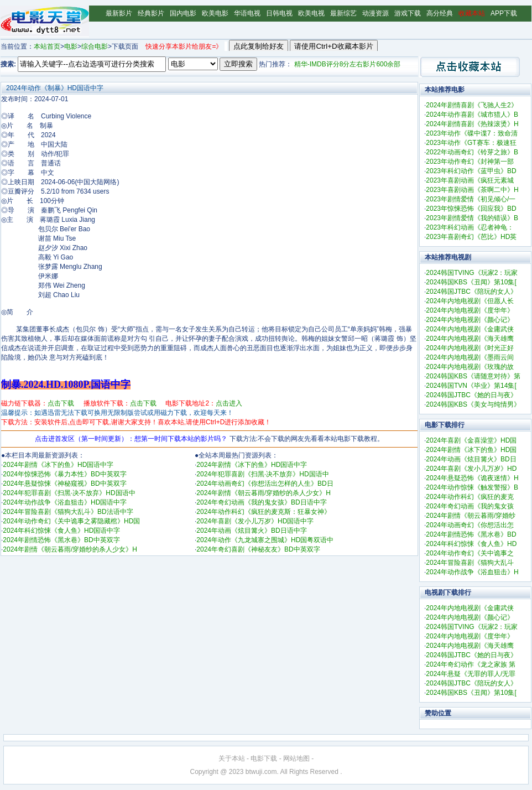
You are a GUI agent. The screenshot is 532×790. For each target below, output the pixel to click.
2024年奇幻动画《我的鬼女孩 (470, 506)
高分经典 (440, 13)
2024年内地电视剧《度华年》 (470, 310)
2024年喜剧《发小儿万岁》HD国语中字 (255, 521)
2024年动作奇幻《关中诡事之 (470, 553)
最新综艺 (343, 13)
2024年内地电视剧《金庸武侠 (470, 329)
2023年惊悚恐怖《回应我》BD (471, 209)
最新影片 (119, 13)
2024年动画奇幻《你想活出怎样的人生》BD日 (265, 484)
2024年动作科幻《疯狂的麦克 (470, 497)
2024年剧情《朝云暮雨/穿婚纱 (471, 516)
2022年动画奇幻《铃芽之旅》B (472, 152)
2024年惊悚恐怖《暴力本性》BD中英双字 (64, 474)
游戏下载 (408, 13)
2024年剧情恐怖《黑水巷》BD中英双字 (61, 540)
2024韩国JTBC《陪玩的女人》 (471, 292)
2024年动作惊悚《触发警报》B (472, 487)
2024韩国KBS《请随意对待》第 (473, 376)
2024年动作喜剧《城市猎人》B (472, 115)
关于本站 (232, 758)
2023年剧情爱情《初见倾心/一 (471, 199)
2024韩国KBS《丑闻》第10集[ (471, 282)
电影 (71, 46)
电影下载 (264, 758)
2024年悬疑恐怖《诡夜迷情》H (472, 478)
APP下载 (504, 13)
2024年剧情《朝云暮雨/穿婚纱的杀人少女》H (70, 549)
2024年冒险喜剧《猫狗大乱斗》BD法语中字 (68, 512)
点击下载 (61, 403)
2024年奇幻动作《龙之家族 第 (471, 664)
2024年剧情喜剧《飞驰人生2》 (471, 105)
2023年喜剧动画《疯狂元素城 (470, 180)
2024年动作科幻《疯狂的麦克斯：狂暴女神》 (264, 512)
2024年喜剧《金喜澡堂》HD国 (471, 440)
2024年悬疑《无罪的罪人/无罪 (471, 674)
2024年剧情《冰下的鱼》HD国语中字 (58, 465)
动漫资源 (375, 13)
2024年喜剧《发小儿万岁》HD (471, 469)
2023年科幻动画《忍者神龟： (470, 227)
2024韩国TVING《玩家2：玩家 (472, 273)
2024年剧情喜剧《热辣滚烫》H (472, 124)
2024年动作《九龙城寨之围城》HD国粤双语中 (265, 540)
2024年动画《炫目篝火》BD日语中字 (251, 531)
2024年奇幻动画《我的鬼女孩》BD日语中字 (261, 502)
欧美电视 (311, 13)
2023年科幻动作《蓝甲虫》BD (471, 171)
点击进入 (229, 403)
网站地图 (296, 758)
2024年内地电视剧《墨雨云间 (470, 357)
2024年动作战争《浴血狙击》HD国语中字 (65, 502)
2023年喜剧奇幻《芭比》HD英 (471, 237)
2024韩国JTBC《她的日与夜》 (471, 395)
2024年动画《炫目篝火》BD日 (471, 459)
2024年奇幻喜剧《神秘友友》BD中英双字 (258, 549)
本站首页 (47, 46)
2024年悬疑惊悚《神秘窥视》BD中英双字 (64, 484)
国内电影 (183, 13)
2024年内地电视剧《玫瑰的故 (470, 367)
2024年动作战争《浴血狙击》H (472, 572)
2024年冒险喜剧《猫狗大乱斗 (470, 563)
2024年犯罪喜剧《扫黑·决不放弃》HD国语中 (69, 493)
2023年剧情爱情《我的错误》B (472, 218)
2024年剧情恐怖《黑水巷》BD (471, 534)
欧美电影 (215, 13)
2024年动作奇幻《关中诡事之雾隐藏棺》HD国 (71, 521)
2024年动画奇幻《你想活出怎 (470, 525)
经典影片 (151, 13)
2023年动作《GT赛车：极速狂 (471, 143)
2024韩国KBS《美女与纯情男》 (473, 404)
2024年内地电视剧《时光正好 (470, 348)
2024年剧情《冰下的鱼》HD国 (471, 450)
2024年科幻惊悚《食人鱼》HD (471, 544)
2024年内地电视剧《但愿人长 (470, 301)
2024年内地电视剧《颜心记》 (470, 320)
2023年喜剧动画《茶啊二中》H (472, 190)
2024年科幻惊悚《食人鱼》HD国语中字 (61, 531)
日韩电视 (279, 13)
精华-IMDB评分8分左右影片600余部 (348, 64)
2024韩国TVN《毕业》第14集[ (471, 386)
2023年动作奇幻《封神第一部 (470, 162)
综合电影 (95, 46)
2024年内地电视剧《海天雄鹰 (470, 339)
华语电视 (247, 13)
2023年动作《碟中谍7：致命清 (471, 133)
